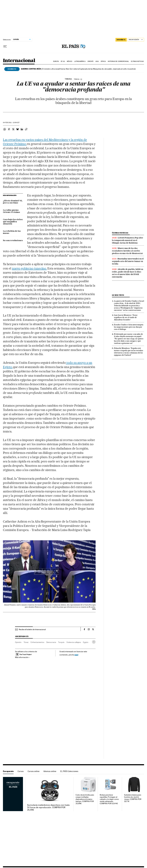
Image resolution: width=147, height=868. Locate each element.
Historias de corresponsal (118, 61)
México (70, 61)
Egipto (86, 642)
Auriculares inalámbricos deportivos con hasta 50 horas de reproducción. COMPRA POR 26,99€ (48, 807)
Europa (56, 61)
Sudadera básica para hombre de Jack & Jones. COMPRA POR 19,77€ (133, 798)
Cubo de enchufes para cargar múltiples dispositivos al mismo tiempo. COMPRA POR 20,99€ (85, 799)
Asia (97, 61)
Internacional (19, 61)
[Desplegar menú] (5, 46)
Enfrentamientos (37, 642)
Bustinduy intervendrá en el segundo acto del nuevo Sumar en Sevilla (128, 261)
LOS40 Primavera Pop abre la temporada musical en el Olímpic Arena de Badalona (128, 240)
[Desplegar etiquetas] (94, 642)
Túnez (26, 642)
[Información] (81, 79)
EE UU (63, 61)
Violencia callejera (74, 642)
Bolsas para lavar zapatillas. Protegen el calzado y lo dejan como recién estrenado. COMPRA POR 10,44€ (109, 799)
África (103, 61)
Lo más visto (118, 295)
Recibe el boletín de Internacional (32, 629)
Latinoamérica (80, 61)
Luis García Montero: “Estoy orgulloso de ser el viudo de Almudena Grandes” (126, 317)
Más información (22, 657)
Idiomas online (50, 771)
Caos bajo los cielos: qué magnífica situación (13, 222)
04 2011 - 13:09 (11, 123)
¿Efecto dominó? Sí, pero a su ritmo (13, 202)
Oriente (90, 61)
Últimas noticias (137, 61)
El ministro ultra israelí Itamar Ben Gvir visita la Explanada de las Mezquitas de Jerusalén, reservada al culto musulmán (78, 69)
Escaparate (8, 771)
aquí (76, 655)
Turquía (61, 642)
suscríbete (121, 40)
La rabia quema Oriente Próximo (11, 211)
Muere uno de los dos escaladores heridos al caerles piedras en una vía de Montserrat (127, 251)
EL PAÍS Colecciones (69, 771)
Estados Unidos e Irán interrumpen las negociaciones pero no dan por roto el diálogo (129, 327)
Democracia (51, 642)
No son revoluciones (13, 241)
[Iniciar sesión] (136, 40)
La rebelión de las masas (12, 232)
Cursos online (34, 771)
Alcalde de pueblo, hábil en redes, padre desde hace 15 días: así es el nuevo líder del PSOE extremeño (128, 273)
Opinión (18, 642)
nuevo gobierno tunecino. (29, 268)
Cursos (21, 771)
